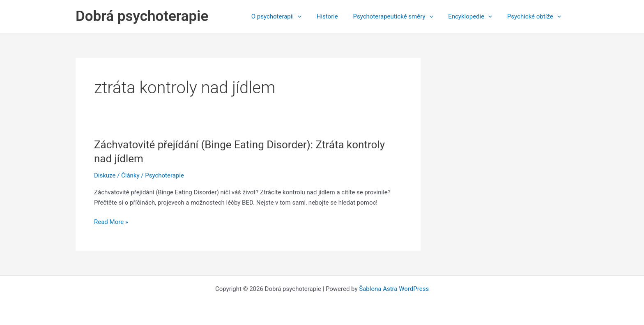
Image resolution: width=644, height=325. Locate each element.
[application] (310, 16)
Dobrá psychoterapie (142, 16)
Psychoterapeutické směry (400, 16)
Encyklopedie (474, 16)
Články (130, 175)
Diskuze (105, 175)
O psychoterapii (289, 16)
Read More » (111, 222)
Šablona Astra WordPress (394, 289)
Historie (337, 16)
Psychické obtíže (535, 16)
